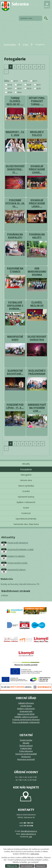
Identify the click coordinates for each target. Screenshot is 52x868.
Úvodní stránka (10, 44)
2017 (35, 81)
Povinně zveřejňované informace (26, 720)
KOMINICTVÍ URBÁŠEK (16, 556)
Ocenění (26, 491)
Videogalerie (26, 475)
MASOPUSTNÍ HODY (15, 338)
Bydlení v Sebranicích (26, 502)
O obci (26, 44)
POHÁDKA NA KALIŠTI (37, 236)
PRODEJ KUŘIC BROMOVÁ (18, 543)
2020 (29, 85)
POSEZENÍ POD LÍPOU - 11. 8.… (15, 406)
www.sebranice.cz (28, 834)
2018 (10, 85)
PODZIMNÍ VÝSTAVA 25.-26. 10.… (15, 203)
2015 (16, 81)
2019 (19, 85)
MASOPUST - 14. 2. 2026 (15, 134)
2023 (19, 88)
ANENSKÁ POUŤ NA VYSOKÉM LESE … (37, 408)
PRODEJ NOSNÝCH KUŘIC (17, 563)
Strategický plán (26, 711)
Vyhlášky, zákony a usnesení (26, 717)
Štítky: (7, 81)
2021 (39, 85)
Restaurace (26, 757)
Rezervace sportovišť (26, 759)
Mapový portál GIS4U (26, 714)
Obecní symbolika (26, 486)
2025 (39, 88)
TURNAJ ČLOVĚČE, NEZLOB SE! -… (15, 101)
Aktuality (26, 464)
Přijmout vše (12, 866)
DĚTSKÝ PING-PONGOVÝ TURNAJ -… (37, 101)
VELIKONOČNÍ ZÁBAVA (16, 570)
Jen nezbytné (27, 866)
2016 (25, 81)
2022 (10, 88)
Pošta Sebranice (26, 751)
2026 (10, 92)
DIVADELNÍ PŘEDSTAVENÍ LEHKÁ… (37, 169)
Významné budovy (26, 497)
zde (30, 837)
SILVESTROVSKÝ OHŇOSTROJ (37, 338)
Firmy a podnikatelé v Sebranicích (26, 722)
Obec (19, 92)
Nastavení (41, 866)
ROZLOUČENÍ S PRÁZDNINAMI (37, 372)
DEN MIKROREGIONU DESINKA (37, 272)
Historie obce (26, 480)
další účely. (35, 854)
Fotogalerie (26, 469)
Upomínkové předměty (26, 519)
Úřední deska (26, 706)
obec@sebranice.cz (29, 831)
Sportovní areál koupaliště (26, 754)
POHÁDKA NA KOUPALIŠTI (15, 236)
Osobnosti (26, 513)
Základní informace (26, 703)
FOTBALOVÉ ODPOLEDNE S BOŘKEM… (15, 306)
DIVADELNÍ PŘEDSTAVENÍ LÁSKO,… (37, 203)
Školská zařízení (26, 746)
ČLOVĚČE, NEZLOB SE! (37, 304)
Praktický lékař (26, 748)
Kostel (26, 508)
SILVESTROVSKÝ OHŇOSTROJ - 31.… (15, 169)
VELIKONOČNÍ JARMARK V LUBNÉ (20, 550)
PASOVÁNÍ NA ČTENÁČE (15, 270)
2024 (29, 88)
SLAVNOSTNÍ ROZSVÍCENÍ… (15, 372)
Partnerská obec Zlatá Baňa (26, 524)
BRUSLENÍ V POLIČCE (37, 134)
